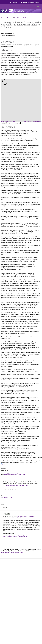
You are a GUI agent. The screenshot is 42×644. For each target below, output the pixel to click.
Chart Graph (4, 121)
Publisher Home (15, 2)
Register (31, 2)
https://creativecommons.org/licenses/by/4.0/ (15, 536)
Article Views (28, 121)
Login (37, 2)
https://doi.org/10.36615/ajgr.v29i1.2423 (15, 474)
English (24, 2)
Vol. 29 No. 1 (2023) (20, 18)
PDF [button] (4, 464)
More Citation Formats (11, 490)
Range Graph (12, 121)
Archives (10, 18)
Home (3, 18)
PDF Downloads (36, 121)
